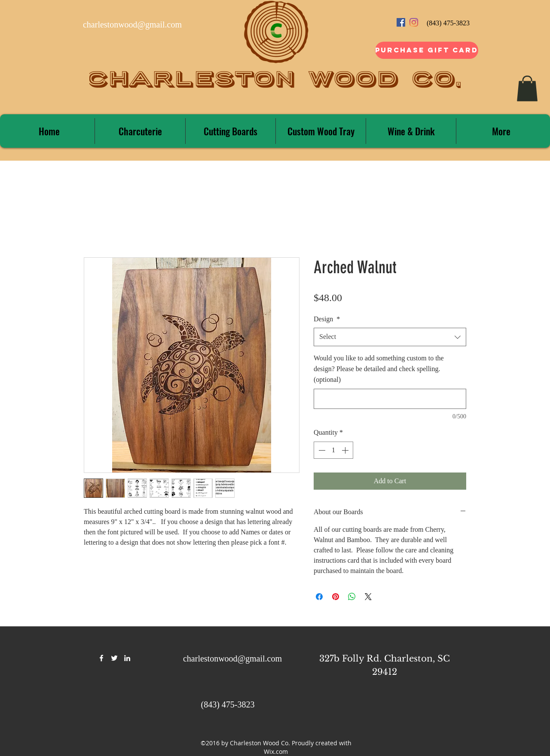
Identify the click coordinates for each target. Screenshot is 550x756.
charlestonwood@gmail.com (132, 24)
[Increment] (346, 450)
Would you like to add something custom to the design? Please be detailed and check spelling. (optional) (379, 369)
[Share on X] (368, 597)
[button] (527, 88)
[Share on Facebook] (319, 597)
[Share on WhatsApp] (352, 597)
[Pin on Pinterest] (336, 597)
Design (327, 319)
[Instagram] (414, 22)
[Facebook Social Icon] (401, 22)
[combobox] (390, 337)
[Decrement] (321, 450)
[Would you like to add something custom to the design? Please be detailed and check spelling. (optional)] (390, 399)
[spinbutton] (333, 450)
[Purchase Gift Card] (427, 50)
